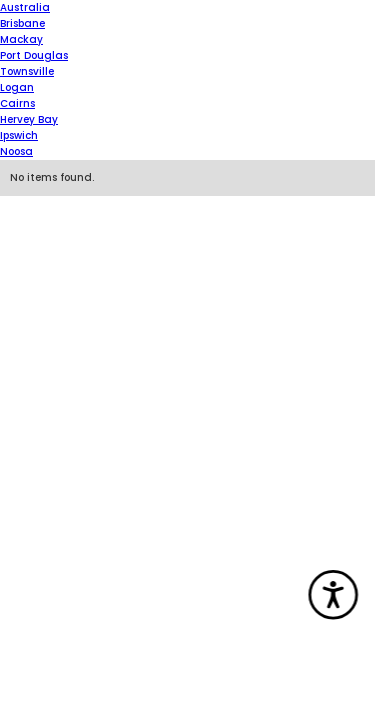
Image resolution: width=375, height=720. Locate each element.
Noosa (16, 151)
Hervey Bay (29, 119)
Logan (17, 87)
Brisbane (22, 23)
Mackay (21, 39)
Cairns (17, 103)
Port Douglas (34, 55)
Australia (25, 7)
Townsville (27, 71)
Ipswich (19, 135)
